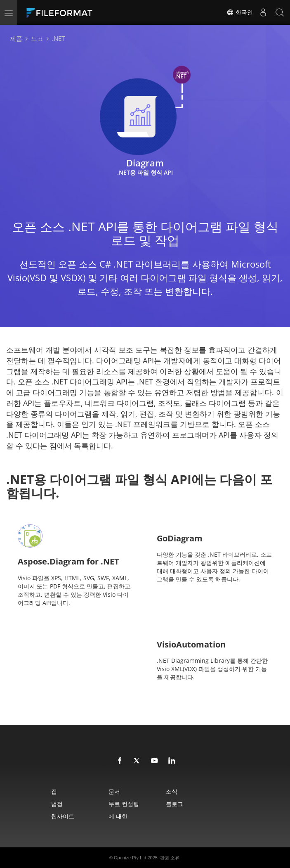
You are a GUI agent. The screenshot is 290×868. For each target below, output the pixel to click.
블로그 (174, 804)
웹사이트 (63, 816)
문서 (114, 791)
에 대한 (118, 816)
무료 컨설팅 (124, 804)
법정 (57, 804)
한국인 (240, 12)
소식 (172, 791)
